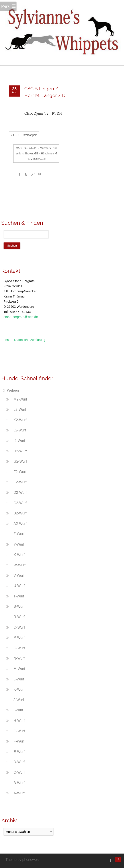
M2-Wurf (20, 399)
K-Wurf (19, 689)
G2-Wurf (20, 461)
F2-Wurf (20, 472)
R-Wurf (19, 617)
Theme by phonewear (23, 860)
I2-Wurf (19, 441)
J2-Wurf (20, 430)
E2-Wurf (20, 482)
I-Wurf (18, 710)
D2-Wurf (20, 493)
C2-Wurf (20, 503)
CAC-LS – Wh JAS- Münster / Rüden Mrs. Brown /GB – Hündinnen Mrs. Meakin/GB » (36, 154)
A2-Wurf (20, 524)
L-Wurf (19, 679)
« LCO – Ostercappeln (24, 135)
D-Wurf (19, 762)
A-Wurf (19, 793)
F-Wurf (19, 741)
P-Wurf (19, 638)
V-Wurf (19, 576)
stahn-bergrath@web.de (21, 317)
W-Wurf (20, 565)
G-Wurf (19, 731)
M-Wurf (19, 669)
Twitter (26, 174)
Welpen (13, 390)
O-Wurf (19, 648)
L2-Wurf (20, 410)
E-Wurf (19, 752)
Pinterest (39, 174)
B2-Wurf (20, 513)
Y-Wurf (19, 544)
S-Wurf (19, 606)
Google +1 (33, 174)
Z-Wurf (19, 534)
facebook (20, 174)
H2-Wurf (20, 451)
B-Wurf (19, 783)
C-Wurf (19, 772)
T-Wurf (19, 596)
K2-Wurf (20, 420)
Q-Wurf (19, 627)
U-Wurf (19, 586)
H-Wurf (19, 721)
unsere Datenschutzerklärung (24, 340)
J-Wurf (19, 700)
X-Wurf (19, 555)
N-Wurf (19, 658)
